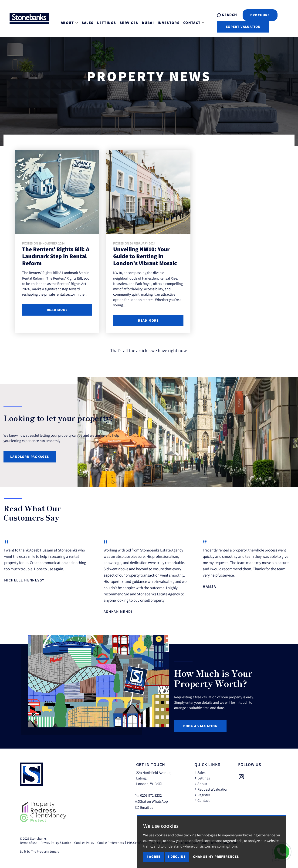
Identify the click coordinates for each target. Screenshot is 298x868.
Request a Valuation (211, 789)
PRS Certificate (137, 843)
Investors (165, 20)
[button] (283, 514)
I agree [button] (154, 856)
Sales (84, 20)
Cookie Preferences (111, 843)
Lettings (103, 20)
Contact (202, 800)
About (201, 784)
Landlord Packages (30, 457)
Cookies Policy (84, 843)
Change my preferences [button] (216, 856)
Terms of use (29, 843)
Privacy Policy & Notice (56, 843)
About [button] (66, 20)
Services (125, 20)
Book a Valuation (200, 726)
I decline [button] (177, 856)
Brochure (251, 15)
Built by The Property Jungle (39, 851)
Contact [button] (190, 20)
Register (202, 795)
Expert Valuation (234, 27)
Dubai (144, 20)
